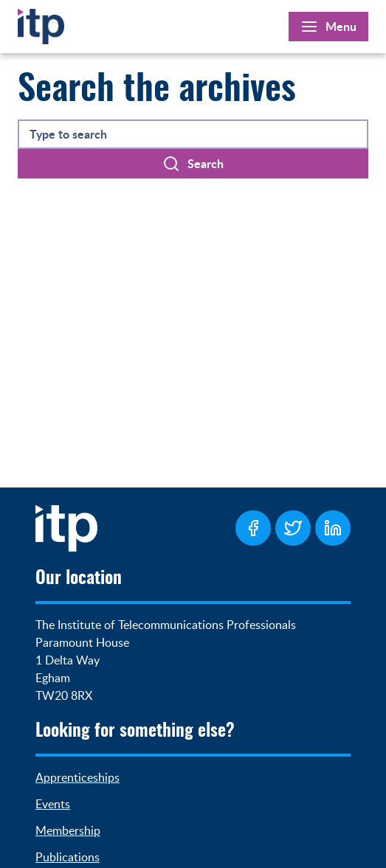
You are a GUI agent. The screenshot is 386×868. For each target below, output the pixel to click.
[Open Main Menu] (328, 27)
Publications (68, 857)
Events (53, 804)
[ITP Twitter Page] (293, 528)
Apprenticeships (77, 777)
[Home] (41, 24)
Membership (68, 830)
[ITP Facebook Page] (253, 528)
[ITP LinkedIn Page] (333, 528)
